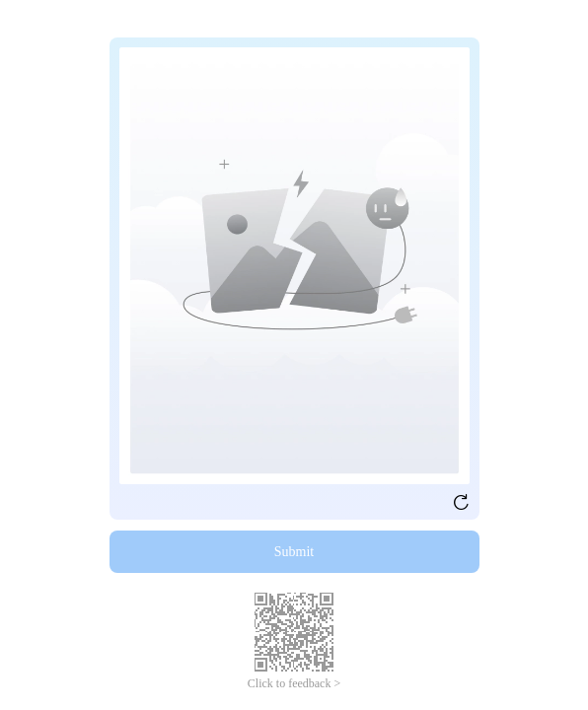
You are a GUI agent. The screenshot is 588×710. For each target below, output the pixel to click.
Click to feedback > (294, 683)
